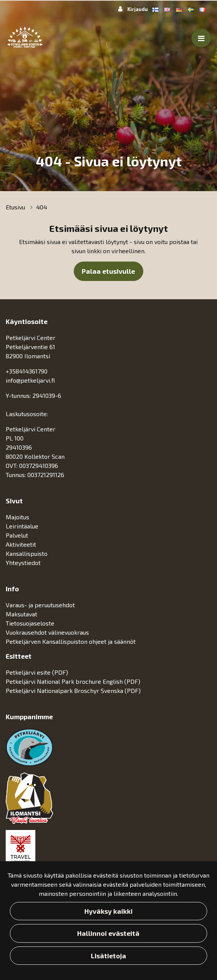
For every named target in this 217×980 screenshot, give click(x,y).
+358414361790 (27, 371)
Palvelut (18, 535)
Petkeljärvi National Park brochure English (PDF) (73, 681)
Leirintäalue (23, 526)
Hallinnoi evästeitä (108, 933)
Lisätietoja (108, 956)
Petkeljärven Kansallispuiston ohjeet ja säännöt (71, 641)
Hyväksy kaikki (108, 911)
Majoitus (18, 517)
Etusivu (16, 207)
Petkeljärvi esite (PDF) (37, 672)
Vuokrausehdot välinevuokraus (47, 632)
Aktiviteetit (22, 544)
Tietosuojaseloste (30, 623)
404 (42, 207)
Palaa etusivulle (108, 271)
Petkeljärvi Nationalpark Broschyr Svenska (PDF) (73, 690)
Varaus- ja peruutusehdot (40, 605)
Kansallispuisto (27, 553)
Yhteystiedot (23, 563)
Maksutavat (21, 614)
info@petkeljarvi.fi (30, 380)
